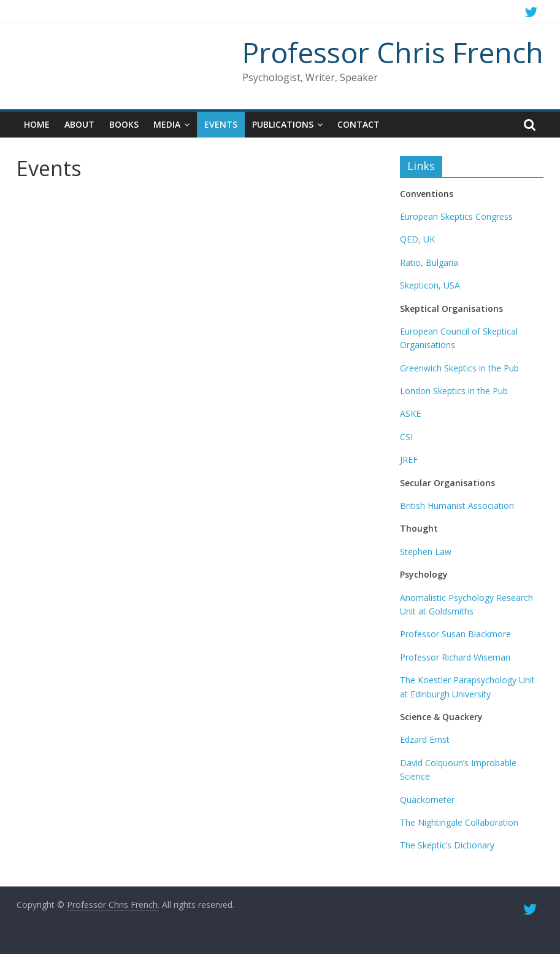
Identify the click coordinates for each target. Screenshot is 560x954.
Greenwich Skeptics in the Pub (459, 368)
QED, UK (417, 239)
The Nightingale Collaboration (459, 822)
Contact (359, 124)
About (79, 124)
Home (37, 124)
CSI (406, 437)
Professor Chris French (393, 52)
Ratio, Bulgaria (429, 262)
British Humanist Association (457, 506)
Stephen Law (426, 552)
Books (124, 124)
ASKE (410, 413)
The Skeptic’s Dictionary (447, 845)
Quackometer (427, 800)
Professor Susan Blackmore (455, 634)
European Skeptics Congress (456, 216)
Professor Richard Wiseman (455, 657)
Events (221, 124)
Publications (283, 124)
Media (167, 124)
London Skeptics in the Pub (454, 391)
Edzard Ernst (425, 739)
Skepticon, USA (430, 285)
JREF (409, 460)
